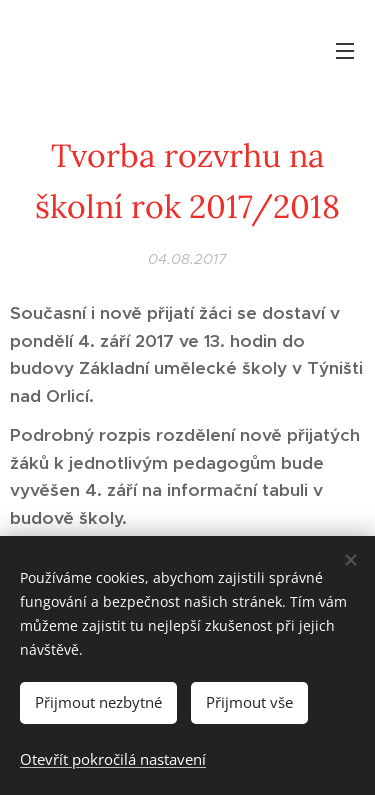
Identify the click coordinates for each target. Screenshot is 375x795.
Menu (345, 51)
